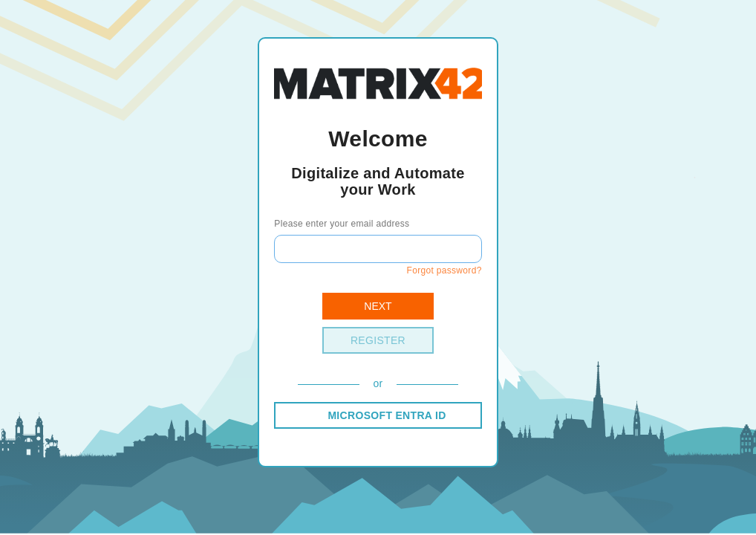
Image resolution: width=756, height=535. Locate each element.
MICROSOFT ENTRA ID (387, 415)
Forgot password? (444, 270)
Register (378, 340)
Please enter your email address (342, 224)
